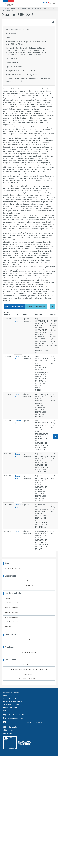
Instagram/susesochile (13, 718)
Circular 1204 (18, 532)
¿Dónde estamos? (10, 698)
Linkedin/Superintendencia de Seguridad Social (23, 722)
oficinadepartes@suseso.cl (13, 701)
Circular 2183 (18, 506)
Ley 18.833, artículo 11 (12, 603)
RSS (5, 711)
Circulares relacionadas (14, 306)
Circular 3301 (18, 395)
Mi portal (44, 3)
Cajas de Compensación (12, 568)
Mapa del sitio (9, 695)
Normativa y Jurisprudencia (18, 8)
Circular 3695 (18, 320)
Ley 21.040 (8, 626)
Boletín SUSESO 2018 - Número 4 (29, 679)
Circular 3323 (18, 358)
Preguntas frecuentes (11, 692)
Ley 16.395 (8, 598)
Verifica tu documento (12, 704)
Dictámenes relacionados (36, 306)
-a (57, 441)
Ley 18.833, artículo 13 (12, 608)
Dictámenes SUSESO (29, 674)
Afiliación (29, 581)
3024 (29, 640)
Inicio (6, 8)
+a (56, 437)
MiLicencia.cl (8, 733)
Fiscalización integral (35, 8)
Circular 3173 (18, 455)
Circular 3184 (18, 422)
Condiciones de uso (11, 707)
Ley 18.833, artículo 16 (12, 617)
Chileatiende (8, 730)
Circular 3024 (18, 477)
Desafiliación (29, 586)
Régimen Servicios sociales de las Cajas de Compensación (29, 669)
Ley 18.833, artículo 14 (12, 612)
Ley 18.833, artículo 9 (11, 622)
